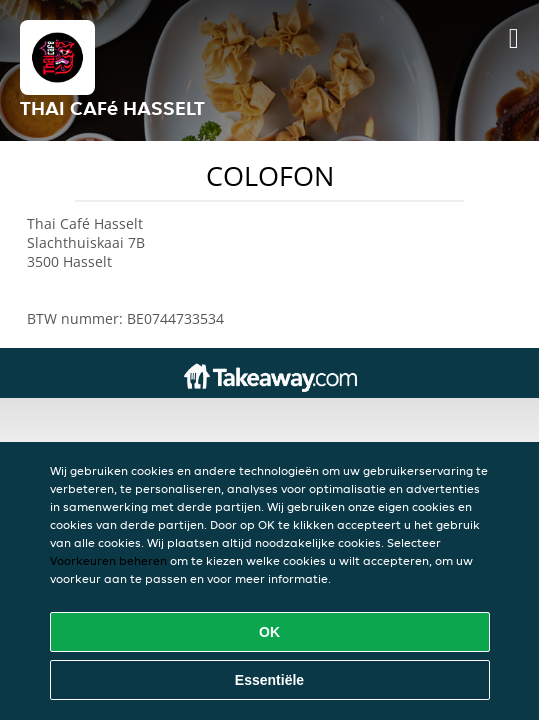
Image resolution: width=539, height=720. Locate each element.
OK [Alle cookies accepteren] (269, 632)
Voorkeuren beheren (108, 560)
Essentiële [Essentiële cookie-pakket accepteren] (269, 680)
